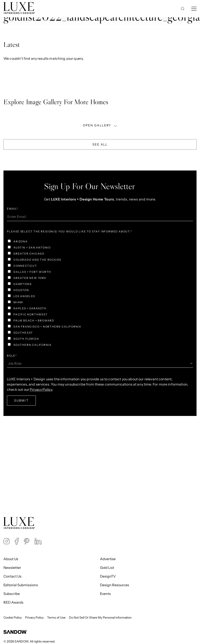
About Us (11, 559)
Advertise (108, 559)
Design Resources (115, 585)
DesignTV (108, 576)
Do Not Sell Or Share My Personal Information (100, 618)
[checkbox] (100, 294)
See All (100, 144)
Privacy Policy (34, 618)
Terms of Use (56, 618)
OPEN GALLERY (100, 125)
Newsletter (12, 568)
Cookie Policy (13, 618)
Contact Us (12, 576)
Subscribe (12, 594)
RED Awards (13, 602)
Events (105, 594)
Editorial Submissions (21, 585)
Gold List (107, 568)
